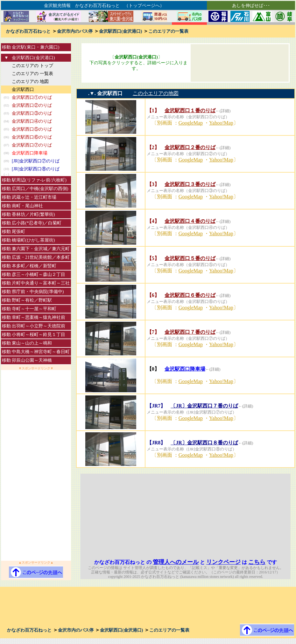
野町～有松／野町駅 (32, 300)
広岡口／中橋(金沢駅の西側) (40, 189)
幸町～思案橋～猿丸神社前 (39, 317)
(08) (7, 153)
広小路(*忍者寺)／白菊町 (37, 223)
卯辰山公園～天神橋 (32, 360)
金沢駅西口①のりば (32, 97)
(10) (7, 169)
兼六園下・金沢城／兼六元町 (41, 249)
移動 (6, 47)
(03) (7, 113)
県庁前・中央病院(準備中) (38, 292)
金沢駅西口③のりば (32, 113)
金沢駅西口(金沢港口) (120, 31)
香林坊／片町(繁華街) (33, 214)
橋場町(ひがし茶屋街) (33, 240)
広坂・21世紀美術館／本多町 (41, 257)
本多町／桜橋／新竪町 (34, 266)
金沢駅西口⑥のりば (32, 137)
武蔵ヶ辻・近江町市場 (34, 197)
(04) (7, 121)
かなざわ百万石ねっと (28, 31)
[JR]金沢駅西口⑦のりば (36, 161)
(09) (7, 161)
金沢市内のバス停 (75, 31)
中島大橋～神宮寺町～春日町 (41, 352)
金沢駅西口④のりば (32, 121)
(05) (7, 129)
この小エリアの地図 (156, 93)
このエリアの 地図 (30, 82)
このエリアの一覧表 (168, 31)
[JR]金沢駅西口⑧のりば (36, 169)
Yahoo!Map (221, 123)
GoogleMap (191, 123)
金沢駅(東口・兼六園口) (35, 47)
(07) (7, 145)
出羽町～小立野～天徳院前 (39, 326)
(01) (7, 97)
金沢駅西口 (23, 89)
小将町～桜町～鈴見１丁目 (39, 335)
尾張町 (18, 232)
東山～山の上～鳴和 (32, 343)
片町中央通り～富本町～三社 (41, 283)
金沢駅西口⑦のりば (32, 145)
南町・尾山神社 (27, 206)
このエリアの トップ (32, 66)
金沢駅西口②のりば (32, 105)
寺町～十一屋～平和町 (34, 309)
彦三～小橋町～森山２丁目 (39, 274)
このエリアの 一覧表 (32, 74)
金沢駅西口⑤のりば (32, 129)
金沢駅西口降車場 (30, 153)
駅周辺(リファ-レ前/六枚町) (39, 180)
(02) (7, 105)
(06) (7, 137)
